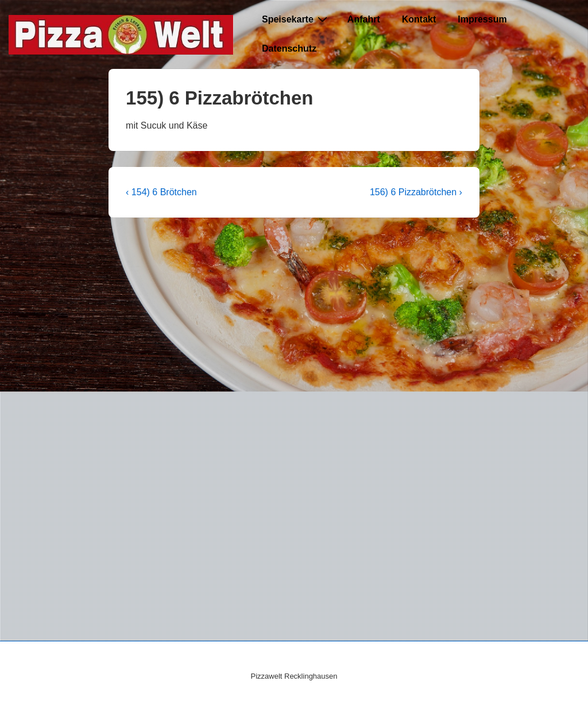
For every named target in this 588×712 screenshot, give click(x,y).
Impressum (482, 19)
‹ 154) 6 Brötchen (161, 192)
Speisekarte (296, 19)
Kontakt (419, 19)
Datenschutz (289, 49)
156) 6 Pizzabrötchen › (416, 192)
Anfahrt (364, 19)
